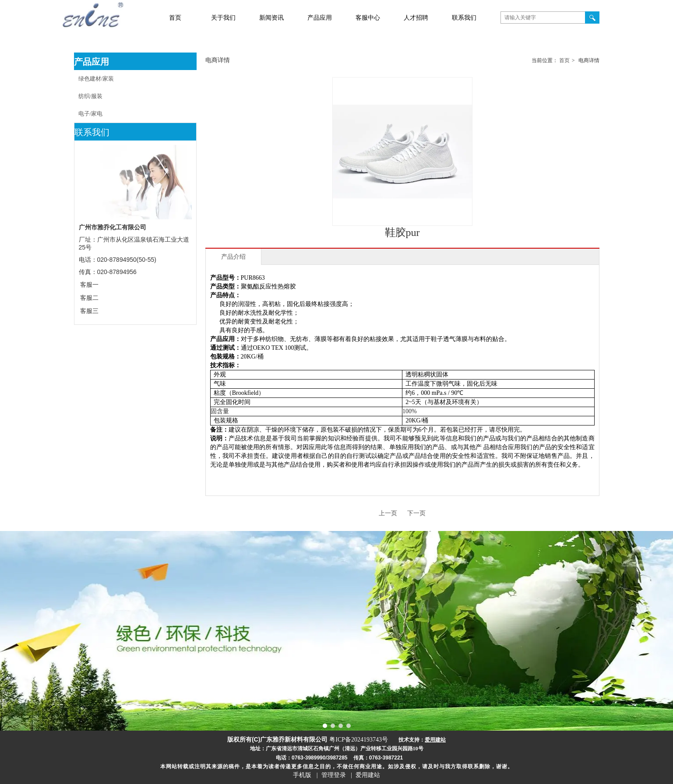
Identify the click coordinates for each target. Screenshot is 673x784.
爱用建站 (368, 775)
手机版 (302, 775)
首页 (564, 60)
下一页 (416, 513)
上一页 (388, 513)
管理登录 (334, 775)
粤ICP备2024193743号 (359, 740)
